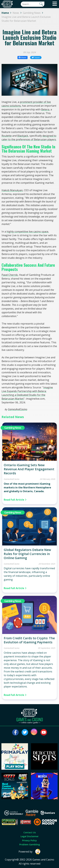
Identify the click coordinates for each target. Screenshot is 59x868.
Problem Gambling (30, 844)
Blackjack (23, 136)
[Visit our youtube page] (44, 732)
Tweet (36, 57)
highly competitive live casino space (27, 232)
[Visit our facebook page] (15, 732)
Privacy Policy (29, 840)
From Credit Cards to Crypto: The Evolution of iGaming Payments (29, 640)
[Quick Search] (33, 4)
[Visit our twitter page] (25, 732)
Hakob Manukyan (12, 190)
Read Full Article (15, 500)
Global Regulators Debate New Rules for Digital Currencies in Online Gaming (27, 554)
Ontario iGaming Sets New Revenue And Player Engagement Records (29, 469)
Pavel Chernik (10, 275)
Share (23, 57)
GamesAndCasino (18, 409)
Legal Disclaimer (30, 836)
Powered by (30, 852)
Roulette (7, 136)
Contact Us (30, 832)
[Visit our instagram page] (34, 732)
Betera (45, 109)
